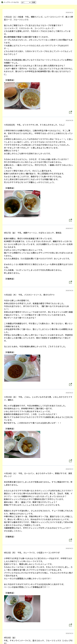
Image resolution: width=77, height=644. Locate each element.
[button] (71, 112)
